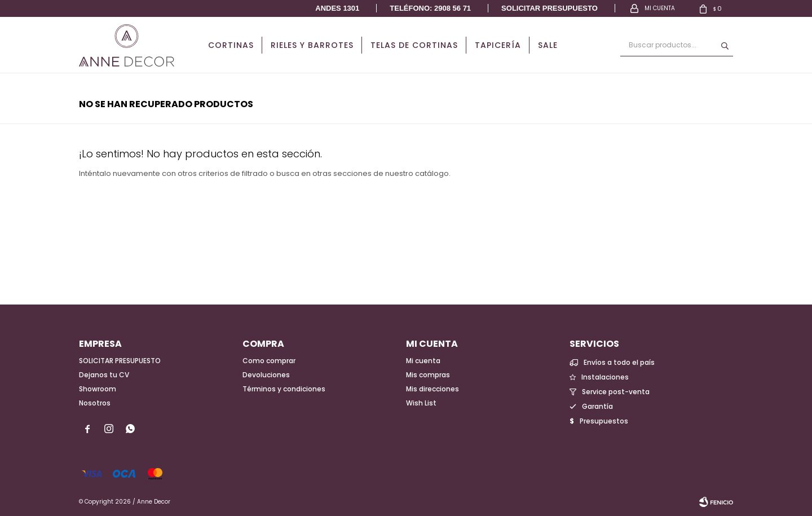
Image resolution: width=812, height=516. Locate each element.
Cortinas (231, 45)
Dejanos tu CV (104, 375)
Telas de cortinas (414, 45)
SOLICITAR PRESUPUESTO (120, 361)
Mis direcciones (433, 389)
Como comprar (269, 361)
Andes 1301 (337, 8)
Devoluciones (266, 375)
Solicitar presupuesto (550, 8)
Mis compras (428, 375)
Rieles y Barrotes (312, 45)
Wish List (421, 403)
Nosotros (95, 403)
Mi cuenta (423, 361)
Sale (548, 45)
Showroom (98, 389)
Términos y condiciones (284, 389)
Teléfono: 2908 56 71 (430, 8)
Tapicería (498, 45)
